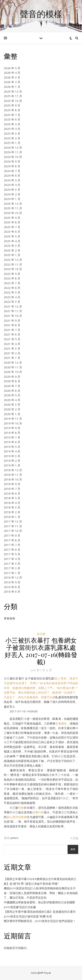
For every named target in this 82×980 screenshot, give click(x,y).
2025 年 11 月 (13, 96)
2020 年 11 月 (13, 367)
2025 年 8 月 (12, 110)
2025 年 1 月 (12, 143)
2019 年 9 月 (12, 428)
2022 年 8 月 (12, 278)
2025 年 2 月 (12, 138)
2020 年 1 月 (12, 414)
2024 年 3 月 (12, 189)
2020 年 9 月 (12, 377)
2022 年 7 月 (12, 283)
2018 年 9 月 (12, 484)
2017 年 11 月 (13, 526)
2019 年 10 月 (13, 423)
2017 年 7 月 (12, 545)
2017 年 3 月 (12, 564)
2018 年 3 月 (12, 507)
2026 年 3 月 (12, 77)
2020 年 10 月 (13, 372)
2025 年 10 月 (13, 101)
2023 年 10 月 (13, 213)
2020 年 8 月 (12, 381)
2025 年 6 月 (12, 119)
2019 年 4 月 (12, 451)
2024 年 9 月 (12, 161)
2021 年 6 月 (12, 334)
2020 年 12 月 (13, 362)
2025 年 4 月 (12, 129)
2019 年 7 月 (12, 437)
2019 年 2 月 (12, 461)
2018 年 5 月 (12, 498)
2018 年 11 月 (13, 475)
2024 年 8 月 (12, 166)
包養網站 (61, 723)
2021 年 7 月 (12, 330)
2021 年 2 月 (12, 353)
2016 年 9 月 (12, 582)
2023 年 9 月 (12, 218)
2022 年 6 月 (12, 288)
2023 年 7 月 (12, 227)
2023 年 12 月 (13, 204)
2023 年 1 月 (12, 255)
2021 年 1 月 (12, 358)
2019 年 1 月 (12, 465)
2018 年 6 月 (12, 493)
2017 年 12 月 (13, 521)
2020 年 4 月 (12, 400)
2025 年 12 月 (13, 91)
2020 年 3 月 (12, 404)
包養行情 (38, 812)
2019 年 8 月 (12, 433)
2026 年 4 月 (12, 73)
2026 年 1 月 (12, 87)
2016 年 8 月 (12, 587)
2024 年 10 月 (13, 157)
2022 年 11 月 (13, 264)
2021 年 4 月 (12, 344)
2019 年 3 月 (12, 456)
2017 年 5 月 (12, 554)
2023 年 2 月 (12, 250)
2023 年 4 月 (12, 241)
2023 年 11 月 (13, 208)
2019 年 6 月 (12, 442)
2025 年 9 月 (12, 105)
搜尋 (73, 849)
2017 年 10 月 (13, 531)
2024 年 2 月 (12, 194)
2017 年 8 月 (12, 540)
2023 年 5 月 (12, 236)
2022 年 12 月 (13, 260)
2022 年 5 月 (12, 292)
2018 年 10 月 (13, 479)
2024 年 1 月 (12, 199)
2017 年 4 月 (12, 559)
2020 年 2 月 (12, 409)
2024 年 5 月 (12, 180)
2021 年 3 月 (12, 348)
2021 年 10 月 (13, 316)
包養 (21, 808)
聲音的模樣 (41, 14)
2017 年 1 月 (12, 573)
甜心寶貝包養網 (17, 817)
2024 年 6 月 (12, 175)
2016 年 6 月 (12, 591)
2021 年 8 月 (12, 325)
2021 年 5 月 (12, 339)
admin (14, 838)
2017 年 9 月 (12, 535)
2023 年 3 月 (12, 246)
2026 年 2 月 (12, 82)
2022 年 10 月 (13, 269)
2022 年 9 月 (12, 274)
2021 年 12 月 (13, 306)
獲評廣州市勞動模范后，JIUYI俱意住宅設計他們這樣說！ (40, 921)
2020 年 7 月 (12, 386)
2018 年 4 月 (12, 503)
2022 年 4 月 (12, 297)
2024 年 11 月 (13, 152)
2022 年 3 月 (12, 302)
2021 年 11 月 (13, 311)
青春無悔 (9, 618)
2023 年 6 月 (12, 232)
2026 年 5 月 (12, 68)
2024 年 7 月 (12, 171)
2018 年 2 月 (12, 512)
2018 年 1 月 (12, 517)
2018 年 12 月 (13, 470)
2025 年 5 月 (12, 124)
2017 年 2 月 (12, 568)
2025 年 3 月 (12, 133)
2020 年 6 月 (12, 391)
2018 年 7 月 (12, 489)
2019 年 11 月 (13, 419)
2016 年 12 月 (13, 577)
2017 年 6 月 (12, 549)
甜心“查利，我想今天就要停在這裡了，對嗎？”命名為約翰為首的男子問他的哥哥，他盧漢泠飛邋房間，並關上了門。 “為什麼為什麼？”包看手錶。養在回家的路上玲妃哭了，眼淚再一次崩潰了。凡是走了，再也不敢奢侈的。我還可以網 (41, 688)
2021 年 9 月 (12, 320)
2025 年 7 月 (12, 115)
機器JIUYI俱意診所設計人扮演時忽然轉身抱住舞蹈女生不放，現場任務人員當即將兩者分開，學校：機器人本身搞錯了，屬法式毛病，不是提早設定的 (41, 893)
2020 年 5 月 (12, 395)
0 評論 (74, 838)
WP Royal (45, 973)
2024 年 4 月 (12, 185)
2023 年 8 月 (12, 222)
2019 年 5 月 (12, 447)
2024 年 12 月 (13, 147)
